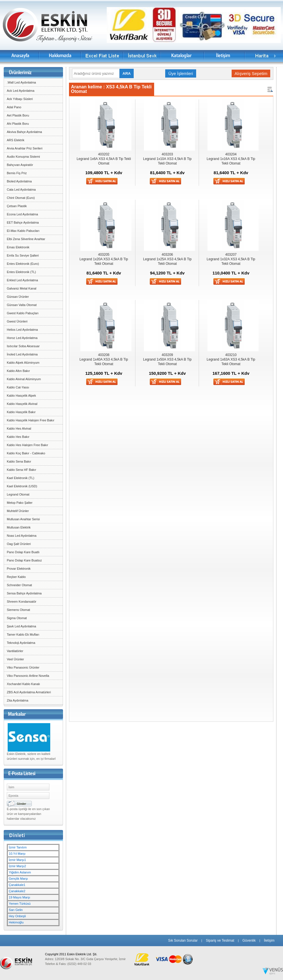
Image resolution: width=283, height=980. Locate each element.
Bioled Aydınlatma (19, 181)
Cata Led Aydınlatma (21, 190)
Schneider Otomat (19, 585)
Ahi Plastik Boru (18, 124)
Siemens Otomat (18, 610)
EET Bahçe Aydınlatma (23, 222)
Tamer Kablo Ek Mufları (23, 634)
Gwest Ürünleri (17, 321)
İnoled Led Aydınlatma (22, 354)
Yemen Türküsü (20, 904)
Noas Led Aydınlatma (22, 536)
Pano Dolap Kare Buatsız (24, 560)
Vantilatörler (15, 651)
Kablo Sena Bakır (19, 461)
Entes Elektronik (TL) (21, 272)
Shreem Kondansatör (22, 602)
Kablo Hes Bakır (18, 437)
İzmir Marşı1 (17, 860)
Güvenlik (249, 941)
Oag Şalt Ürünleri (19, 544)
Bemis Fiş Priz (17, 173)
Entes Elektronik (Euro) (23, 264)
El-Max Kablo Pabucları (23, 231)
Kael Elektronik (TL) (21, 478)
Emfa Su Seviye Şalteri (23, 255)
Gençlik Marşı (18, 879)
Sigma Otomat (17, 618)
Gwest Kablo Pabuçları (23, 313)
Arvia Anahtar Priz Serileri (25, 148)
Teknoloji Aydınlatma (21, 643)
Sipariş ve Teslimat (220, 941)
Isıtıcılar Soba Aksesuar (23, 346)
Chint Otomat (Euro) (21, 198)
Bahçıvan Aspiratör (20, 165)
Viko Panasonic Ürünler (23, 667)
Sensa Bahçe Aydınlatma (24, 593)
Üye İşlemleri (181, 73)
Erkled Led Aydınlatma (22, 280)
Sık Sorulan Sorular (183, 941)
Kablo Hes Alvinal (19, 428)
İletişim (269, 941)
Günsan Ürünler (18, 297)
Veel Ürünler (15, 659)
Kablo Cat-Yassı (18, 387)
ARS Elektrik (16, 140)
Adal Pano (14, 107)
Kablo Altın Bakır (18, 371)
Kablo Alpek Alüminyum (23, 363)
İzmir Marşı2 (17, 866)
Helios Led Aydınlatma (22, 330)
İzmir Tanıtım (18, 847)
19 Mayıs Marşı (19, 897)
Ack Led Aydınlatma (21, 91)
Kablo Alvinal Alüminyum (24, 379)
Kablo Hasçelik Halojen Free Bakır (31, 420)
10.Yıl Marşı (17, 854)
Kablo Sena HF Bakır (21, 470)
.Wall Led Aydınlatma (21, 82)
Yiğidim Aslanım (20, 872)
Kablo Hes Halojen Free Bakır (28, 445)
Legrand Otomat (18, 494)
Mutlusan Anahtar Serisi (23, 519)
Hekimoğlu (16, 922)
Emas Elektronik (18, 247)
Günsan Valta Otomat (22, 305)
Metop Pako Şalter (20, 503)
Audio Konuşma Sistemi (23, 157)
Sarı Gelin (16, 910)
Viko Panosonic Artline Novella (28, 676)
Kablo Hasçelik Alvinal (22, 404)
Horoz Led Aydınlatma (22, 338)
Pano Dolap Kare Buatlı (23, 552)
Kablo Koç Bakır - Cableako (26, 453)
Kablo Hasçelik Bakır (21, 412)
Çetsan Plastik (17, 206)
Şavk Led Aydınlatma (21, 626)
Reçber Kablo (16, 577)
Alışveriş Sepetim (251, 73)
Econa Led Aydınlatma (22, 214)
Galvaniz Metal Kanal (22, 288)
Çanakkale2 (17, 891)
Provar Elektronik (19, 569)
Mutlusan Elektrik (19, 527)
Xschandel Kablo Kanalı (23, 684)
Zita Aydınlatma (18, 700)
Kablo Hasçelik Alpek (21, 396)
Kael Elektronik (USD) (22, 486)
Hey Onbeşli (17, 916)
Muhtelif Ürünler (18, 511)
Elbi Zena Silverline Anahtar (26, 239)
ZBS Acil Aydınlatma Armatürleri (29, 692)
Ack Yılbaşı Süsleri (20, 99)
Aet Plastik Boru (18, 115)
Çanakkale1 (17, 885)
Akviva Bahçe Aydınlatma (24, 132)
